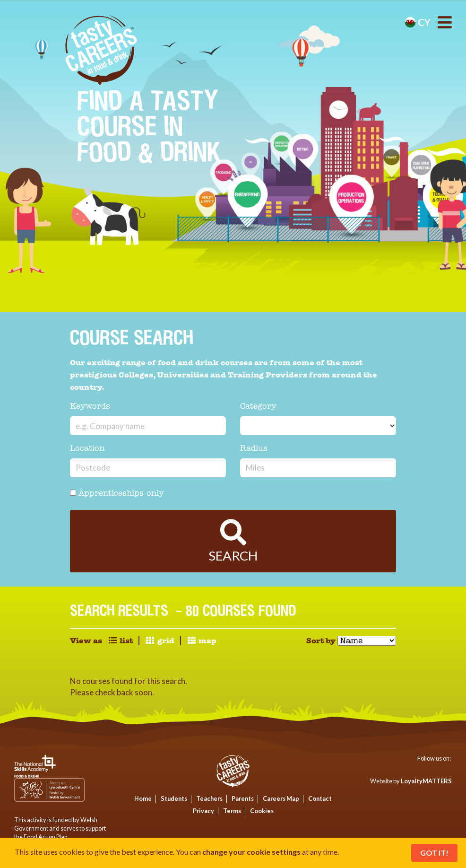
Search (233, 541)
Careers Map (281, 798)
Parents (243, 798)
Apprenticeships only (117, 494)
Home (143, 798)
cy (418, 22)
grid (160, 641)
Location (87, 449)
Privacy (203, 811)
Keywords (90, 407)
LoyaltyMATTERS (426, 781)
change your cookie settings (251, 852)
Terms (232, 811)
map (202, 641)
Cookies (262, 811)
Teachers (209, 798)
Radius (254, 449)
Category (258, 407)
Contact (320, 798)
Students (174, 798)
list (120, 641)
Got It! (434, 853)
